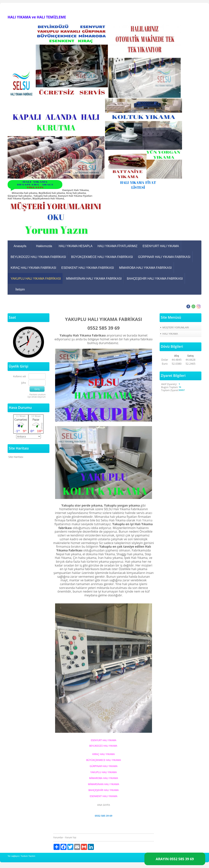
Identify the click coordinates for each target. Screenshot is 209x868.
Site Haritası (16, 457)
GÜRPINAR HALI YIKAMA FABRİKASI (164, 257)
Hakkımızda (44, 246)
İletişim (20, 289)
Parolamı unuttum (38, 395)
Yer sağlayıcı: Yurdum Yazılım (21, 856)
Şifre (23, 383)
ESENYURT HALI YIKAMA (161, 246)
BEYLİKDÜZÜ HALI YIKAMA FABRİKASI (38, 257)
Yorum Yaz (71, 837)
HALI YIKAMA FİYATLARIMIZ (118, 246)
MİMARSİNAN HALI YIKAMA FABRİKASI (94, 279)
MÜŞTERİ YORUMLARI (176, 327)
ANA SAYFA (103, 805)
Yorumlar (58, 837)
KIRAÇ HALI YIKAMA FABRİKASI (33, 268)
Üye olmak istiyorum (36, 397)
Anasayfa (20, 246)
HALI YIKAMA (170, 334)
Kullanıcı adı (20, 377)
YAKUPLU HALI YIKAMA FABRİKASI (36, 279)
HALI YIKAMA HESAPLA (76, 246)
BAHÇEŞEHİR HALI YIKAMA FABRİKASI (155, 279)
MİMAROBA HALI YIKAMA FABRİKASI (145, 268)
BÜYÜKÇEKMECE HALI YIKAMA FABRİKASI (102, 257)
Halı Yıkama (144, 520)
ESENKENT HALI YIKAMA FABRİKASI (88, 268)
